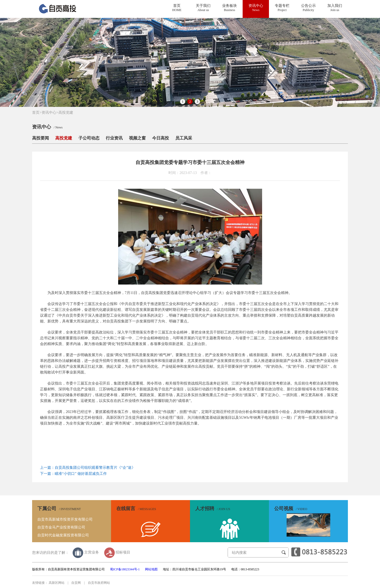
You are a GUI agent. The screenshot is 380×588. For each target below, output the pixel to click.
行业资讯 (114, 138)
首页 (37, 113)
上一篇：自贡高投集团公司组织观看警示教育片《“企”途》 (88, 468)
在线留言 (136, 508)
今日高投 (161, 138)
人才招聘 (213, 508)
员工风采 (184, 138)
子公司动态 (89, 138)
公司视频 (291, 508)
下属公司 (59, 508)
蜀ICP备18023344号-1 (125, 569)
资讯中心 (49, 113)
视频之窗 (137, 138)
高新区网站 (57, 583)
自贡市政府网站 (99, 583)
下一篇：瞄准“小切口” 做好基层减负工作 (73, 474)
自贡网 (76, 583)
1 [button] (183, 102)
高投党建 (66, 113)
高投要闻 (41, 138)
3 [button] (197, 102)
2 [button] (190, 102)
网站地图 (151, 569)
